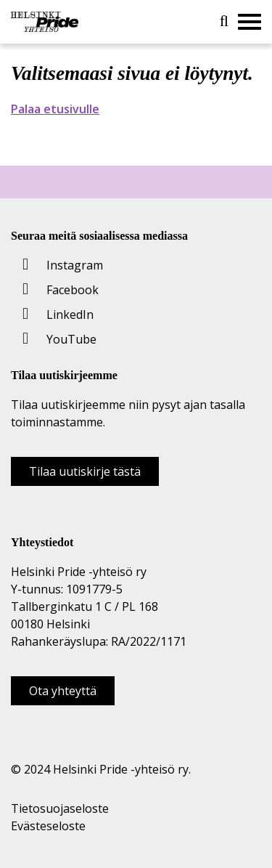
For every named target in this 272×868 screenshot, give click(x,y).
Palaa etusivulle (55, 109)
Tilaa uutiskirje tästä (85, 471)
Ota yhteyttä (63, 691)
